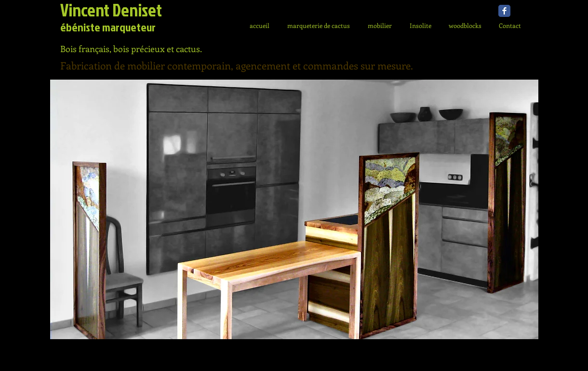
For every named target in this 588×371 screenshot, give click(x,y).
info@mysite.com (185, 356)
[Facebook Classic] (504, 11)
